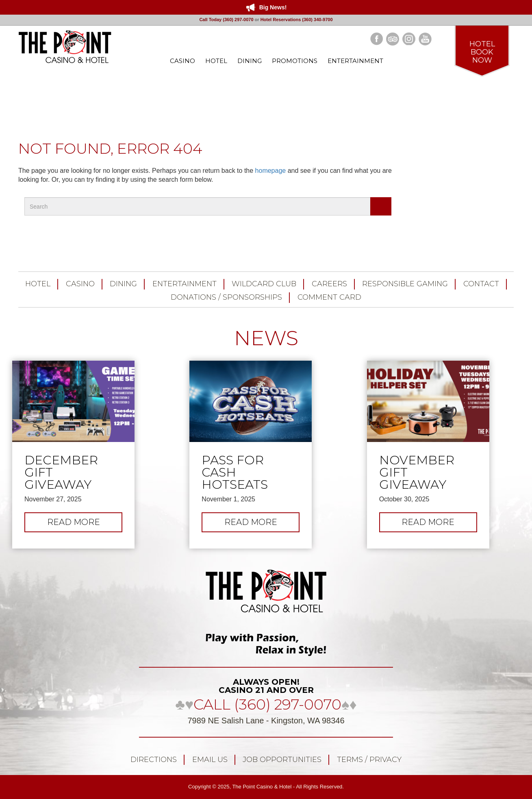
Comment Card (329, 297)
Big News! (273, 7)
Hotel (38, 284)
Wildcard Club (264, 284)
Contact (481, 284)
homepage (271, 171)
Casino (80, 284)
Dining (123, 284)
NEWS (266, 338)
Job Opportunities (282, 760)
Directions (154, 760)
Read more (85, 524)
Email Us (210, 760)
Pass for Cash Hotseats (235, 472)
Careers (329, 284)
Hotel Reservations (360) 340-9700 (297, 20)
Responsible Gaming (405, 284)
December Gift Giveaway (61, 472)
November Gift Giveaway (417, 472)
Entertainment (185, 284)
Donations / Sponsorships (226, 297)
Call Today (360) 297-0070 (226, 20)
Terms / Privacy (369, 760)
